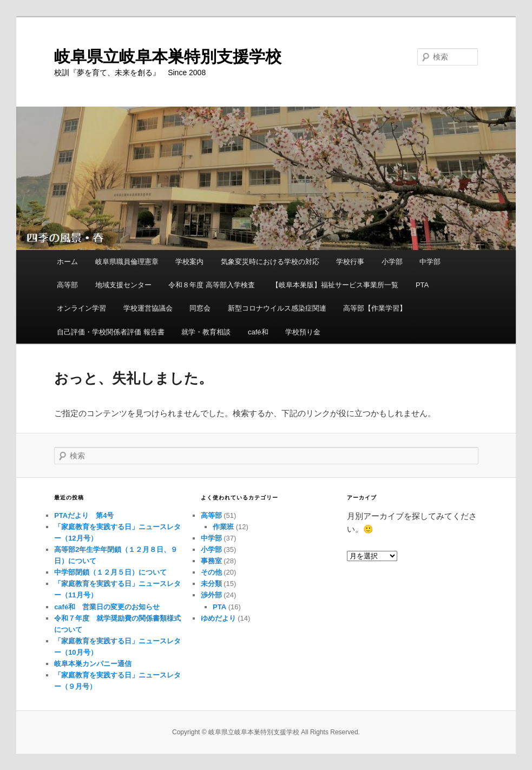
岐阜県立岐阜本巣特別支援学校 (168, 57)
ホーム (67, 262)
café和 (258, 332)
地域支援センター (123, 285)
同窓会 (200, 308)
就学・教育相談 (206, 332)
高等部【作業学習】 (375, 308)
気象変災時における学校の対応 (270, 262)
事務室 (211, 561)
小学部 (392, 262)
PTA (422, 285)
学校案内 (189, 262)
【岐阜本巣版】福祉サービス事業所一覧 (335, 285)
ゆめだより (218, 618)
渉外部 (211, 595)
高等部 (67, 285)
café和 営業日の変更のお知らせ (107, 607)
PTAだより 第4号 (84, 515)
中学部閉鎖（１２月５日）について (110, 572)
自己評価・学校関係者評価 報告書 (111, 332)
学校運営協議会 (148, 308)
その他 (211, 572)
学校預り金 (303, 332)
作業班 (223, 527)
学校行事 (350, 262)
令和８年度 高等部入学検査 (212, 285)
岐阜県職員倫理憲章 (127, 262)
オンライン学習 (81, 308)
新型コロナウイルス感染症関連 (277, 308)
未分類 (211, 584)
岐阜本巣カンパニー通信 (93, 664)
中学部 (430, 262)
